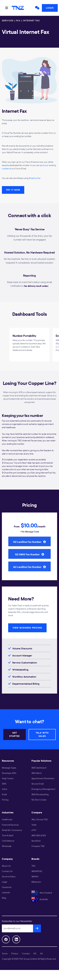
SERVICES (8, 21)
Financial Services (10, 825)
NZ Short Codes (39, 800)
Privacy (15, 954)
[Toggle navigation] (7, 8)
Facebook (7, 887)
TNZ (33, 866)
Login (50, 8)
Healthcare (7, 819)
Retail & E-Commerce (12, 830)
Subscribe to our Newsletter (17, 921)
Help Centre (8, 778)
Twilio (34, 825)
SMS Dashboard (39, 768)
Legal (4, 882)
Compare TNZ (38, 846)
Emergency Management (43, 789)
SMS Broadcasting (40, 794)
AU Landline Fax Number (29, 567)
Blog (4, 898)
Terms (5, 954)
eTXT (34, 830)
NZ (35, 954)
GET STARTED (15, 734)
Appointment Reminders (43, 778)
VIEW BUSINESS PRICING (27, 628)
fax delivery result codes (36, 286)
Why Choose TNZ (40, 819)
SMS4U (35, 877)
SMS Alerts (37, 773)
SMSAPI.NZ (37, 871)
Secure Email (38, 784)
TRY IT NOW (13, 190)
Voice (5, 789)
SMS (4, 784)
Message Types (9, 768)
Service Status (9, 877)
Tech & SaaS (8, 835)
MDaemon (36, 882)
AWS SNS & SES (39, 835)
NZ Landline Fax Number (29, 542)
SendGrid (36, 841)
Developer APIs (9, 773)
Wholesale (7, 846)
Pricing (5, 800)
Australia (40, 899)
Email (4, 794)
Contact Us (7, 871)
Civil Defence (8, 841)
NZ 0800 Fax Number (30, 554)
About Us (6, 866)
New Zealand (42, 893)
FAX (18, 21)
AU (42, 954)
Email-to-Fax (35, 178)
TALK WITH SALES (42, 734)
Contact (26, 954)
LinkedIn (6, 893)
